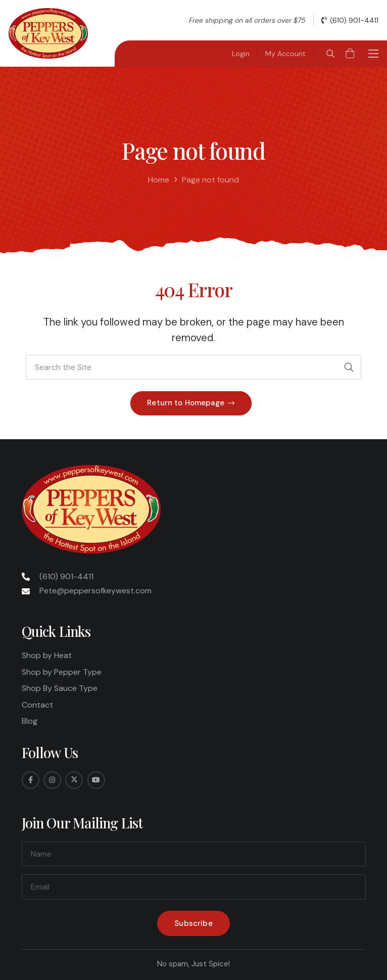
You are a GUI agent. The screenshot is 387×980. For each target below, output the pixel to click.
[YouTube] (96, 780)
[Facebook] (31, 780)
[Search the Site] (193, 367)
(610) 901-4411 (66, 576)
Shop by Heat (47, 655)
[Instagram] (52, 780)
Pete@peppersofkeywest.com (95, 591)
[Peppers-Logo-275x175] (48, 33)
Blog (30, 721)
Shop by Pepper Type (62, 672)
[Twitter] (74, 780)
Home (159, 180)
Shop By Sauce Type (60, 688)
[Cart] (350, 54)
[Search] (349, 367)
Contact (37, 705)
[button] (330, 54)
